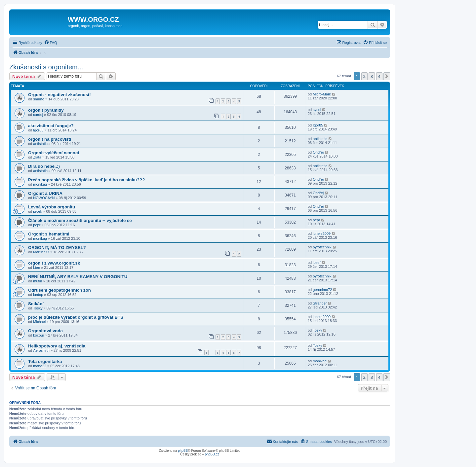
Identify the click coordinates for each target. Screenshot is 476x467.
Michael (39, 322)
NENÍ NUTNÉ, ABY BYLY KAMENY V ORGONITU (78, 277)
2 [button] (364, 76)
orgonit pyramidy (46, 110)
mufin (38, 281)
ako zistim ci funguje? (51, 126)
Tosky (38, 308)
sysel (317, 110)
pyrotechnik (322, 247)
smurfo (39, 99)
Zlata (37, 157)
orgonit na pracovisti (50, 139)
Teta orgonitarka (45, 361)
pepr (37, 225)
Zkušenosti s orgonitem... (46, 67)
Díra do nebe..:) (44, 166)
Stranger (320, 303)
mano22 (40, 366)
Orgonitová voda (45, 331)
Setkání (36, 304)
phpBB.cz (212, 454)
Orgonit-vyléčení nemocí (54, 153)
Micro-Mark (322, 94)
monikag (40, 184)
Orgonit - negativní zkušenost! (59, 95)
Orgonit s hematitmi (49, 234)
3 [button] (372, 76)
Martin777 (41, 252)
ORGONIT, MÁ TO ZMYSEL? (57, 248)
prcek (38, 211)
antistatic (40, 144)
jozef (317, 263)
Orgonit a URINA (45, 193)
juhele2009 (322, 234)
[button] (387, 76)
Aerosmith (41, 350)
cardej (38, 115)
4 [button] (379, 76)
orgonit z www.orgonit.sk (54, 263)
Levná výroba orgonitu (52, 207)
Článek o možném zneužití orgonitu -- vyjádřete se (80, 220)
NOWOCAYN (44, 198)
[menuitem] (51, 43)
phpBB (183, 451)
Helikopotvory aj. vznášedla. (57, 346)
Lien (37, 268)
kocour (39, 335)
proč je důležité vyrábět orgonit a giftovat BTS (76, 317)
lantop (38, 295)
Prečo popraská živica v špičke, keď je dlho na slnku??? (86, 180)
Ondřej (318, 152)
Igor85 (38, 130)
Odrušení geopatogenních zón (59, 290)
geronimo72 (322, 290)
